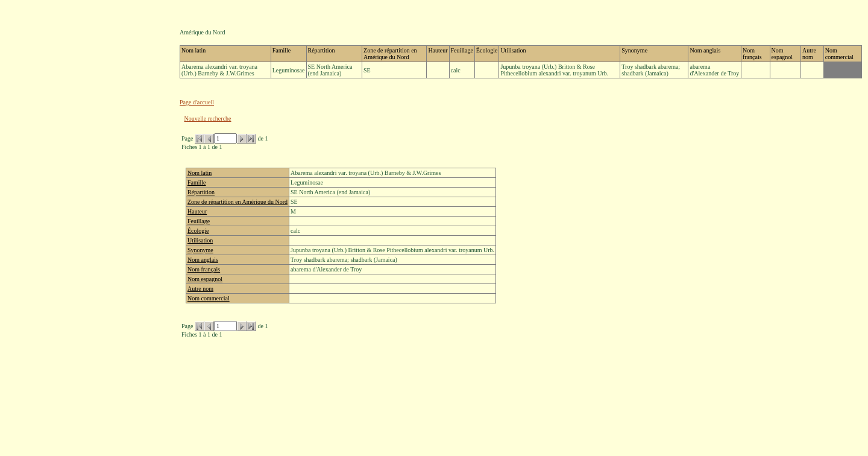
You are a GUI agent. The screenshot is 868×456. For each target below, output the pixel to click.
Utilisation (200, 240)
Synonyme (200, 250)
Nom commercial (209, 298)
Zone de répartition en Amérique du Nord (237, 202)
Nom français (204, 269)
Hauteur (197, 211)
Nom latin (200, 173)
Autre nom (200, 289)
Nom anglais (203, 260)
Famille (197, 182)
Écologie (198, 231)
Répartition (201, 192)
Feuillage (199, 221)
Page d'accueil (197, 102)
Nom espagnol (205, 279)
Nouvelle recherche (208, 119)
